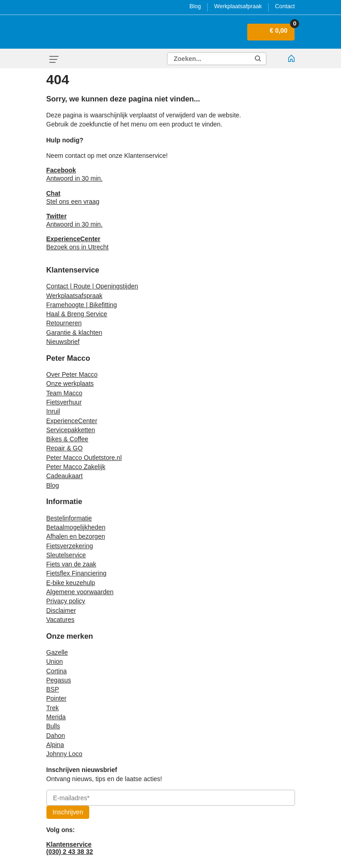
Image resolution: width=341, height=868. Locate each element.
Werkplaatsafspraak (74, 296)
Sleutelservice (66, 555)
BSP (53, 689)
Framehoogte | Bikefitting (82, 305)
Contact (285, 6)
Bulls (53, 726)
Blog (195, 6)
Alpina (55, 745)
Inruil (53, 411)
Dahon (56, 736)
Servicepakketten (71, 430)
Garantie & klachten (74, 333)
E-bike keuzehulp (71, 583)
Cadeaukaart (65, 476)
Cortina (57, 671)
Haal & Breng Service (77, 314)
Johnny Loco (64, 754)
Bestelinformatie (69, 518)
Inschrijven (68, 812)
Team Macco (64, 393)
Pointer (56, 698)
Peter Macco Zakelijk (76, 467)
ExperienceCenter (72, 421)
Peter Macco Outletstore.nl (84, 458)
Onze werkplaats (70, 384)
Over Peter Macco (72, 374)
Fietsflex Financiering (76, 573)
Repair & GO (65, 448)
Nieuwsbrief (63, 342)
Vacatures (61, 620)
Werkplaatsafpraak (238, 6)
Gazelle (57, 652)
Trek (53, 708)
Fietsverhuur (64, 402)
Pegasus (59, 680)
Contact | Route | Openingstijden (92, 286)
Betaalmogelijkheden (76, 527)
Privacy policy (66, 601)
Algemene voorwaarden (80, 592)
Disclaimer (61, 611)
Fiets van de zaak (71, 564)
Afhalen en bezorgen (76, 536)
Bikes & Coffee (67, 439)
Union (55, 661)
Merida (56, 717)
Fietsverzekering (70, 546)
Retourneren (64, 323)
